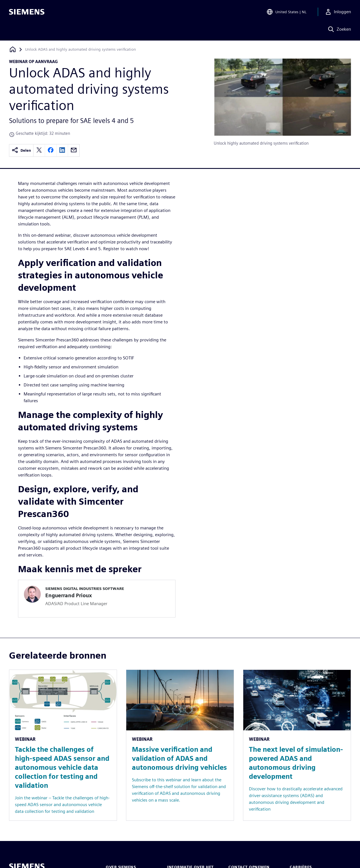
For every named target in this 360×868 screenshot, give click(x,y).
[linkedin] (62, 150)
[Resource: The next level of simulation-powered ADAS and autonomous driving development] (297, 745)
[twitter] (39, 150)
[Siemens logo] (27, 12)
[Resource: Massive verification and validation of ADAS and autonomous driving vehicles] (180, 745)
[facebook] (51, 150)
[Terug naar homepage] (13, 49)
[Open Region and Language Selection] (286, 12)
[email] (74, 150)
